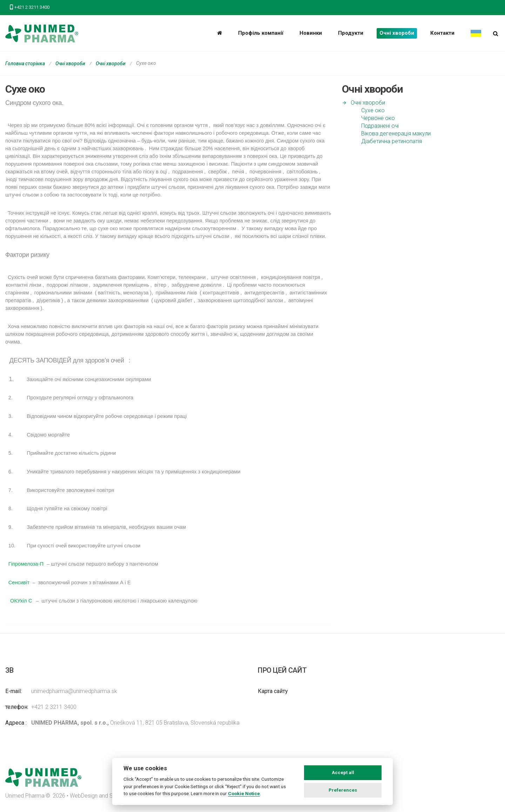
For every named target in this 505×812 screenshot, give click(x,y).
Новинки (311, 33)
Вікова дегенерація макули (396, 134)
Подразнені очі (380, 126)
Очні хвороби (397, 33)
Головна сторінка (25, 64)
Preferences (343, 790)
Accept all (343, 773)
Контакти (442, 33)
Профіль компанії (261, 33)
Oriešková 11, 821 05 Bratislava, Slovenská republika (135, 723)
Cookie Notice (244, 793)
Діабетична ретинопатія (392, 141)
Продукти (351, 33)
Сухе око (373, 110)
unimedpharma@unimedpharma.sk (74, 691)
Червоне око (378, 118)
